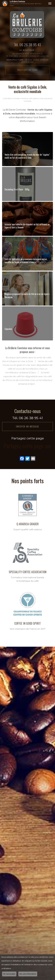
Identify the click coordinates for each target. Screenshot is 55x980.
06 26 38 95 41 (31, 418)
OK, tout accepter (9, 974)
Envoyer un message (27, 426)
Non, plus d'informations (28, 974)
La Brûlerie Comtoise (28, 3)
